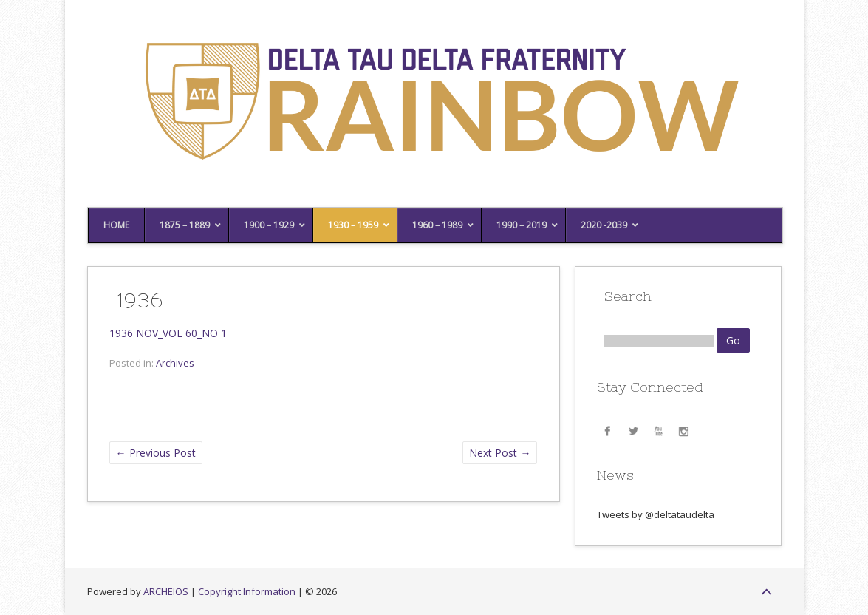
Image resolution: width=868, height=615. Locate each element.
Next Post (500, 453)
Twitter (633, 430)
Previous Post (156, 453)
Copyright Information (247, 591)
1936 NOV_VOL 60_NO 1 (168, 333)
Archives (175, 363)
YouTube (658, 430)
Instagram (683, 430)
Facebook (608, 430)
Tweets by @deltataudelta (656, 514)
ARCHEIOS (166, 591)
